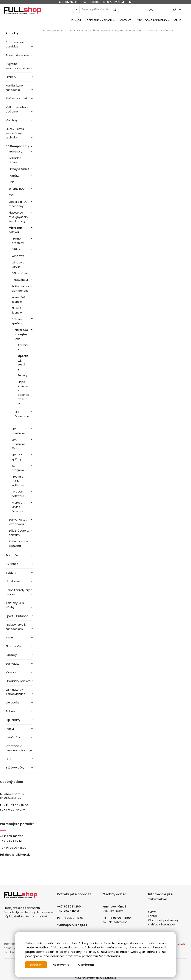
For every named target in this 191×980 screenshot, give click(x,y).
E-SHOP (76, 20)
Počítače (12, 555)
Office (16, 249)
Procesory (15, 152)
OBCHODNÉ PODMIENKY (152, 20)
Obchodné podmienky (163, 920)
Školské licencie (17, 310)
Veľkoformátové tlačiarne (17, 109)
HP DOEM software (18, 494)
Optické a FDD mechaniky (18, 204)
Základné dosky (15, 160)
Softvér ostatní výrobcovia (19, 522)
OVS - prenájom (18, 431)
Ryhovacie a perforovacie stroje (19, 748)
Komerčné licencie (19, 299)
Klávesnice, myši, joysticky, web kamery (19, 217)
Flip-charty (13, 720)
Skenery (11, 77)
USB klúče (12, 564)
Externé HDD (17, 189)
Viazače (11, 672)
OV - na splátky (17, 457)
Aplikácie (23, 347)
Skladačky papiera (18, 681)
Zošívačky (12, 664)
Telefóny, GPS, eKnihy (15, 605)
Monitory (12, 120)
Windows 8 (19, 256)
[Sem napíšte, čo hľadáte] (99, 9)
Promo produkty (18, 241)
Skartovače (13, 646)
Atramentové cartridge (15, 44)
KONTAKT (125, 20)
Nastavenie (61, 965)
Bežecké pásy (15, 768)
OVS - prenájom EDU (18, 444)
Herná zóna (13, 737)
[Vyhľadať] (76, 9)
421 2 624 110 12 (12, 841)
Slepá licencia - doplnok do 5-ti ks (23, 393)
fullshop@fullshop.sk (15, 855)
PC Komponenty (18, 146)
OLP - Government (22, 416)
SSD (11, 195)
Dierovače (13, 703)
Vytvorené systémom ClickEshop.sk (95, 978)
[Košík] (177, 9)
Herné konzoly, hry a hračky (19, 592)
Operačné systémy (23, 362)
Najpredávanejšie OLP (21, 334)
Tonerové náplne (17, 55)
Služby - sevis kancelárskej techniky (15, 133)
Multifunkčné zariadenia (14, 88)
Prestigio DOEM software (18, 481)
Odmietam (86, 965)
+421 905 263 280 (12, 836)
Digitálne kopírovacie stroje (18, 66)
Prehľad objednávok (162, 925)
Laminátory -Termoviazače (15, 692)
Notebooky (13, 581)
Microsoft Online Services (18, 507)
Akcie (9, 638)
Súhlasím (36, 965)
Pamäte (14, 176)
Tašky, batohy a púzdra (18, 544)
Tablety (11, 573)
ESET (9, 759)
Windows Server (18, 265)
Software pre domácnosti (21, 289)
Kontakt (153, 916)
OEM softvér (20, 273)
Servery (23, 375)
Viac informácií (109, 956)
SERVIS (177, 20)
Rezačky (11, 655)
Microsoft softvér (16, 230)
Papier (10, 729)
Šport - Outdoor (17, 616)
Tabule (10, 711)
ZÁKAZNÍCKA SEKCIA (100, 20)
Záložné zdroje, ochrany (19, 533)
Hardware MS (21, 280)
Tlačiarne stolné (17, 98)
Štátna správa (17, 321)
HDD (11, 182)
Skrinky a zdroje (19, 169)
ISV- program (18, 468)
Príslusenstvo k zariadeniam (16, 627)
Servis (152, 912)
